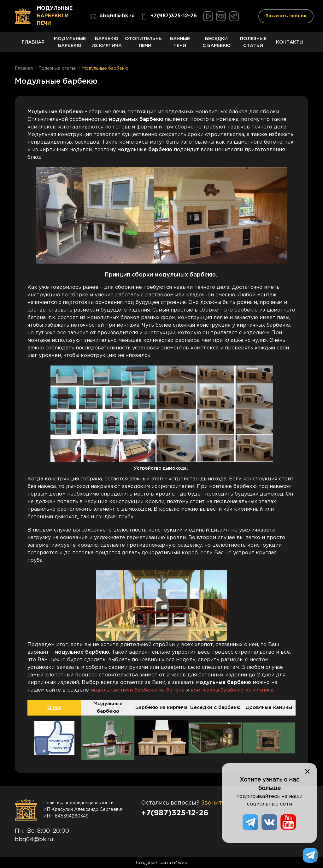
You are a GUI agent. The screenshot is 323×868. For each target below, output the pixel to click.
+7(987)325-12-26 (169, 17)
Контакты (290, 45)
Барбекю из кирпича (107, 44)
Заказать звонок (286, 16)
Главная (33, 45)
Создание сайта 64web (162, 862)
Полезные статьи (253, 44)
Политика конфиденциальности (78, 802)
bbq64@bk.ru (112, 17)
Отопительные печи (143, 44)
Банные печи (180, 44)
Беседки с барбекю (216, 44)
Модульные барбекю (70, 44)
